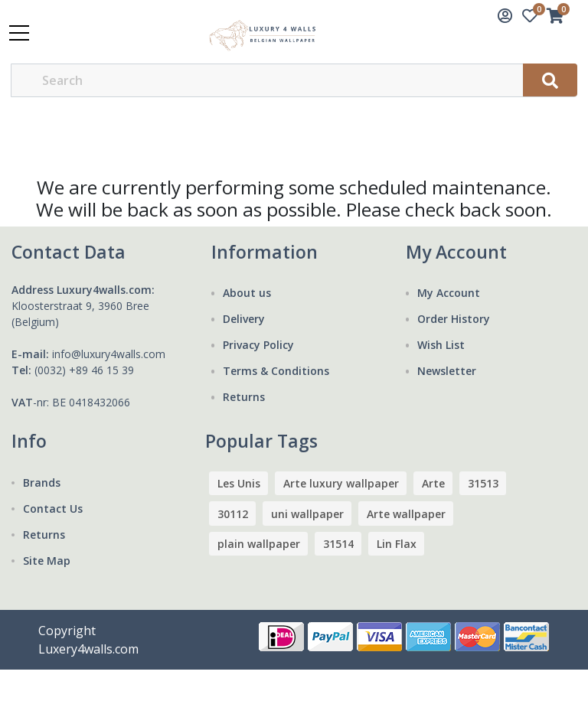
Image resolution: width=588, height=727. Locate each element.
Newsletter (447, 371)
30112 (233, 514)
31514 (338, 544)
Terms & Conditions (276, 371)
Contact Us (53, 509)
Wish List (441, 345)
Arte (433, 483)
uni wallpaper (307, 514)
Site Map (47, 561)
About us (247, 293)
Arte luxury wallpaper (341, 483)
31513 (483, 483)
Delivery (244, 319)
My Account (449, 293)
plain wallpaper (259, 544)
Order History (454, 319)
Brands (42, 482)
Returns (244, 397)
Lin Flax (397, 544)
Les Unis (239, 483)
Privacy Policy (258, 345)
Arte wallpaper (406, 514)
